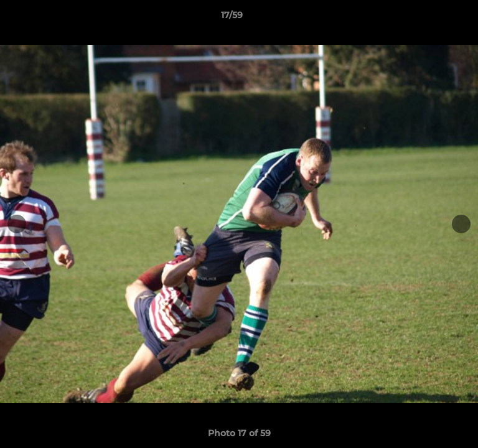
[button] (433, 18)
